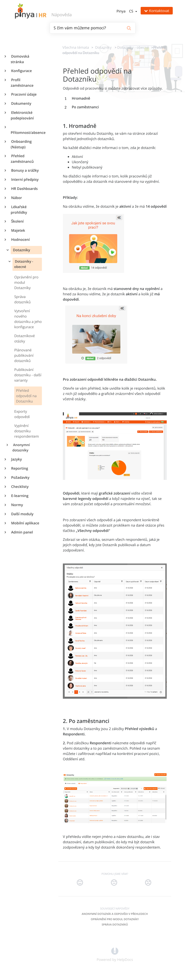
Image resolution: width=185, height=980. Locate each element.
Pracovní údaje (24, 94)
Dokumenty (21, 103)
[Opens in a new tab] (115, 951)
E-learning (20, 496)
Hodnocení (20, 239)
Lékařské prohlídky (19, 210)
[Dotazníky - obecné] (133, 47)
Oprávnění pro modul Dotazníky (115, 919)
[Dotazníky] (103, 47)
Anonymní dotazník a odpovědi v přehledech (115, 914)
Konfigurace (21, 71)
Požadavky (20, 477)
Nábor (16, 198)
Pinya (121, 11)
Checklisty (20, 487)
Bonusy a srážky (25, 170)
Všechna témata (76, 47)
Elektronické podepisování (22, 115)
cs (132, 11)
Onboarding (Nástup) (21, 144)
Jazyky (16, 459)
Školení (17, 221)
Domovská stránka (20, 59)
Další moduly (22, 514)
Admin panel (22, 532)
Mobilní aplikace (25, 523)
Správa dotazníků (115, 925)
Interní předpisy (25, 179)
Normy (17, 505)
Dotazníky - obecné (24, 264)
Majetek (18, 230)
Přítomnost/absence (26, 133)
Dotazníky (21, 250)
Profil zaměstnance (22, 83)
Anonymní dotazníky (21, 448)
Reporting (19, 468)
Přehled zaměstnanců (22, 159)
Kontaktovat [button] (157, 11)
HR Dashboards (24, 189)
